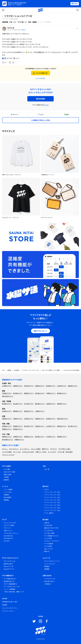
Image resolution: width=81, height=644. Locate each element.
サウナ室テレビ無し (64, 449)
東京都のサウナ (62, 393)
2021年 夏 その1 (8, 536)
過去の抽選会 (7, 497)
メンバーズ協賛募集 (9, 589)
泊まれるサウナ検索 (9, 472)
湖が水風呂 (69, 452)
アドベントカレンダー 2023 (52, 497)
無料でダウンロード (40, 331)
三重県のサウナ (40, 411)
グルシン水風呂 (36, 449)
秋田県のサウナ (51, 386)
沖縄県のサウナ (19, 440)
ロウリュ (5, 449)
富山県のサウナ (18, 404)
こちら (46, 105)
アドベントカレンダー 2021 (52, 503)
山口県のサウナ (51, 426)
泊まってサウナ (49, 549)
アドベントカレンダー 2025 (52, 492)
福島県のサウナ (73, 386)
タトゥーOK (17, 452)
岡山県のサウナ (29, 426)
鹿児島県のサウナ (8, 440)
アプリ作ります (49, 531)
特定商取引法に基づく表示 (10, 602)
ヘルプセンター (49, 579)
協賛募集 (6, 500)
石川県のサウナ (29, 404)
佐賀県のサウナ (18, 437)
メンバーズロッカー (50, 564)
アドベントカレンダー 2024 (52, 495)
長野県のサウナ (62, 404)
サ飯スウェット (8, 531)
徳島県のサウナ (62, 426)
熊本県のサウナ (40, 437)
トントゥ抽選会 (8, 489)
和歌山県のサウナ (62, 419)
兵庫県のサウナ (40, 419)
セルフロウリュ (14, 449)
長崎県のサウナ (29, 437)
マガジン (47, 489)
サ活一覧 (47, 469)
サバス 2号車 (48, 538)
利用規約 (5, 605)
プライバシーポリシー (8, 611)
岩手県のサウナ (29, 386)
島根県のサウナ (18, 426)
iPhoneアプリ (8, 566)
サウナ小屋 (61, 452)
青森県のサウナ (18, 386)
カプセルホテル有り (28, 452)
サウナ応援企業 (49, 544)
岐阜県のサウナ (7, 411)
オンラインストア (9, 523)
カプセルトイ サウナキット (52, 541)
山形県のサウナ (62, 386)
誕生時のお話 (7, 564)
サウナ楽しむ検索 (49, 533)
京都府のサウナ (18, 419)
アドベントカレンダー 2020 (52, 505)
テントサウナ (52, 452)
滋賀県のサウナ (7, 419)
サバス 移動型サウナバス (51, 536)
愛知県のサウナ (29, 411)
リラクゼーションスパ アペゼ (18, 16)
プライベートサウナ (8, 455)
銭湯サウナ (45, 449)
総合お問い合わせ (49, 581)
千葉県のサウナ (51, 393)
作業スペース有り (41, 452)
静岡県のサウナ (18, 411)
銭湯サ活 (47, 551)
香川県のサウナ (73, 426)
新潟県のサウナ (7, 404)
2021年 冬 (7, 541)
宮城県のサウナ (40, 386)
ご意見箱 (47, 584)
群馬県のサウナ (29, 393)
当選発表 (6, 495)
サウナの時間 (48, 546)
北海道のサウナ (7, 386)
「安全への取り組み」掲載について (14, 592)
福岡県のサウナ (7, 437)
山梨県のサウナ (51, 404)
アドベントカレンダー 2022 (52, 500)
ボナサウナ (54, 449)
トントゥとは (7, 492)
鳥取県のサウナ (7, 426)
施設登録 (6, 480)
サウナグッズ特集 (9, 525)
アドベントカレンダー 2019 (52, 508)
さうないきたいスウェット (11, 533)
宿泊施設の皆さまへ (9, 581)
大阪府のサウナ (29, 419)
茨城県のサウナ (7, 393)
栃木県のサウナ (18, 393)
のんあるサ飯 (48, 525)
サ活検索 (6, 477)
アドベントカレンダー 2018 (52, 510)
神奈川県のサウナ (8, 396)
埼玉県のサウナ (40, 393)
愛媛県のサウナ (7, 429)
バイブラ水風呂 (7, 452)
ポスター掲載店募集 (9, 584)
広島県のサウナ (40, 426)
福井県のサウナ (40, 404)
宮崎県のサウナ (62, 437)
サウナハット (7, 528)
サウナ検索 (7, 469)
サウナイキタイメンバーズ (52, 561)
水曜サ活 (23, 30)
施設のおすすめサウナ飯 (51, 528)
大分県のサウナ (51, 437)
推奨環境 (5, 599)
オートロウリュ (25, 449)
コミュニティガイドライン (10, 608)
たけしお (11, 28)
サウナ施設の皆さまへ (10, 579)
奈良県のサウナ (51, 419)
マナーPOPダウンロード (11, 587)
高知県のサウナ (18, 429)
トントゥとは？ (41, 78)
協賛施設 (47, 566)
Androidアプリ (8, 569)
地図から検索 (7, 475)
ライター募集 (48, 513)
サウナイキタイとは (9, 561)
